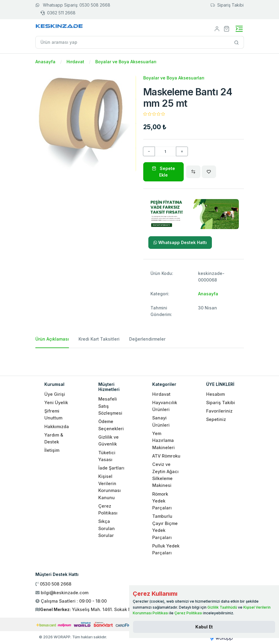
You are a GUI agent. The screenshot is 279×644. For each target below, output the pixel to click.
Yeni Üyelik (56, 402)
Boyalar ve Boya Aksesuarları (126, 62)
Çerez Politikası (188, 613)
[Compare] (193, 172)
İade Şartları (111, 468)
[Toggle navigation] (239, 29)
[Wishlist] (209, 172)
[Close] (204, 627)
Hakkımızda (57, 426)
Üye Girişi (55, 394)
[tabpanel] (140, 359)
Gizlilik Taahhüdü (222, 607)
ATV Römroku (166, 456)
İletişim (52, 450)
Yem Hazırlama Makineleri (163, 440)
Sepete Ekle (163, 172)
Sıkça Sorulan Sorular (107, 528)
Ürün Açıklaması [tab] (52, 339)
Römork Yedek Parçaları (162, 501)
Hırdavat (75, 62)
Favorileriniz (219, 411)
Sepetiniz (216, 419)
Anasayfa (45, 62)
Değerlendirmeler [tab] (147, 339)
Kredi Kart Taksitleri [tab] (99, 339)
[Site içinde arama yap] (237, 42)
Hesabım (215, 394)
